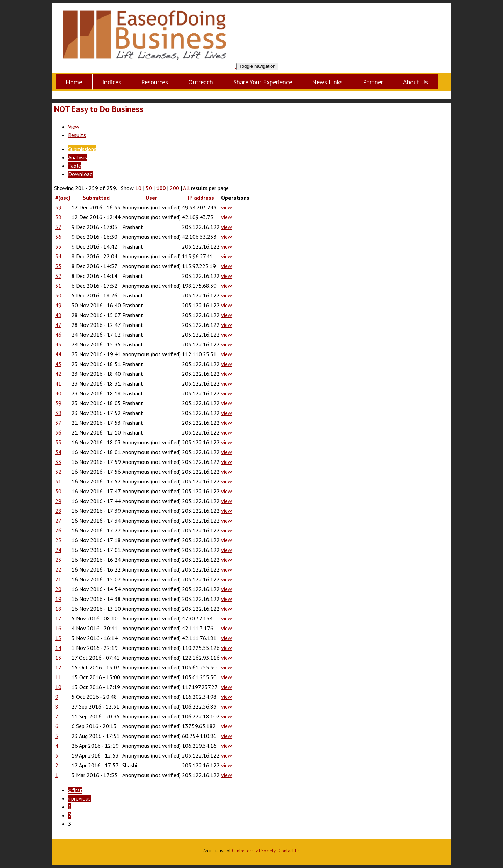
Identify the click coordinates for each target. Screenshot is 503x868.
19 (58, 599)
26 (58, 530)
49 (58, 305)
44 (58, 354)
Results (77, 135)
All (186, 188)
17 (58, 618)
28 (58, 511)
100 (161, 188)
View (74, 127)
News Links (327, 82)
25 (58, 540)
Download (80, 174)
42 (58, 374)
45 (58, 344)
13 (58, 658)
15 (58, 638)
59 (58, 207)
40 (58, 393)
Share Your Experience (263, 82)
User (151, 198)
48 (58, 315)
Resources (155, 82)
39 (58, 403)
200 (174, 188)
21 (58, 579)
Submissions (82, 149)
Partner (373, 82)
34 (58, 452)
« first (75, 790)
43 (58, 364)
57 (58, 227)
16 (58, 628)
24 (58, 550)
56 (58, 237)
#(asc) (63, 198)
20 (58, 589)
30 (58, 491)
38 (58, 413)
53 (58, 266)
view (227, 207)
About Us (415, 82)
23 (58, 560)
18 (58, 609)
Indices (112, 82)
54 (58, 256)
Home (74, 82)
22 (58, 569)
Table (75, 166)
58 (58, 217)
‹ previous (79, 798)
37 (58, 423)
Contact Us (289, 851)
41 (58, 383)
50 (149, 188)
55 (58, 246)
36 (58, 432)
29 (58, 501)
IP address (201, 198)
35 (58, 442)
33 (58, 462)
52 (58, 276)
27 (58, 521)
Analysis (78, 157)
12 (58, 667)
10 (138, 188)
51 (58, 286)
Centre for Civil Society (254, 851)
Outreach (201, 82)
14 (58, 648)
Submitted (96, 198)
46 (58, 335)
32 (58, 472)
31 (58, 481)
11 (58, 677)
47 (58, 325)
